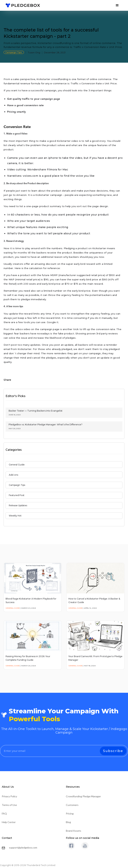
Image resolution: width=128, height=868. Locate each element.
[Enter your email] (64, 751)
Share (7, 380)
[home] (23, 5)
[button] (117, 5)
